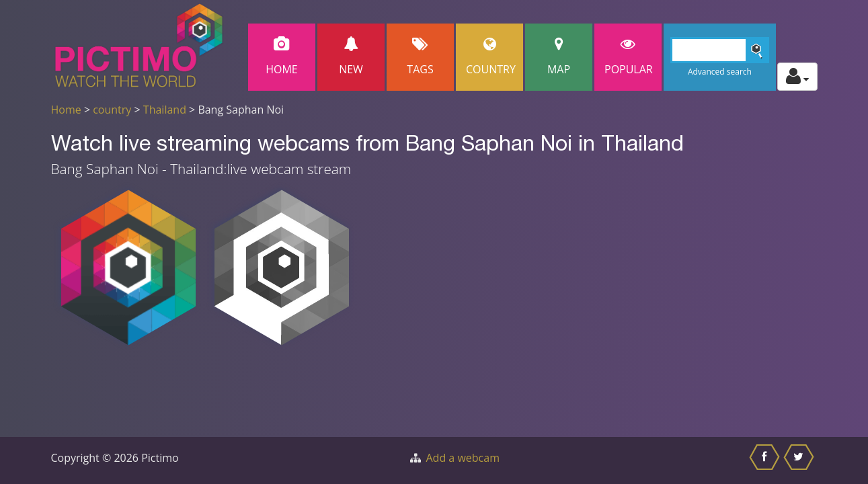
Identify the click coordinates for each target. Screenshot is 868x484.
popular (629, 57)
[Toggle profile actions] (797, 77)
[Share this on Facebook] (766, 460)
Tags (420, 57)
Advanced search (720, 72)
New (351, 57)
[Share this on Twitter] (800, 460)
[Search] (720, 50)
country (112, 110)
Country (491, 57)
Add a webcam (463, 458)
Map (559, 57)
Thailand (165, 110)
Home (282, 57)
